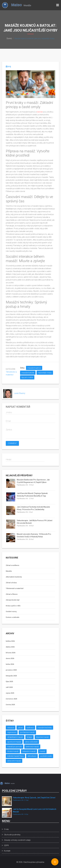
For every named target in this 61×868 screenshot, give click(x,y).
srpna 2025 (10, 693)
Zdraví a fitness (12, 594)
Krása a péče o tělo (13, 606)
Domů (9, 38)
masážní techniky (45, 728)
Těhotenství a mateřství (15, 588)
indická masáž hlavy (15, 756)
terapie (29, 737)
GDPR (6, 845)
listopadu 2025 (11, 676)
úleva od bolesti (31, 742)
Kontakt (7, 851)
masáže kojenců (34, 368)
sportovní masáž (14, 742)
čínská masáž (13, 751)
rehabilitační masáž (15, 737)
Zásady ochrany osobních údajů (17, 840)
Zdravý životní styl (13, 600)
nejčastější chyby (45, 373)
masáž (42, 751)
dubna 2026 (10, 647)
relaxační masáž (29, 751)
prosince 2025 (11, 670)
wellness (30, 728)
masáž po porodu (15, 747)
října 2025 (9, 681)
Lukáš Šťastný (20, 393)
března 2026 (11, 653)
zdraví (20, 728)
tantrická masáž (32, 747)
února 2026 (10, 658)
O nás (6, 829)
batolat (40, 112)
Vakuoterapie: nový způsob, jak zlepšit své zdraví (34, 798)
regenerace (12, 732)
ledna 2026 (10, 664)
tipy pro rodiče (27, 377)
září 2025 (9, 687)
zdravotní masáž (14, 761)
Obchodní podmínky (12, 835)
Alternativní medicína (14, 577)
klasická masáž (42, 737)
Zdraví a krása (11, 583)
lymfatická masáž (27, 732)
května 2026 (10, 641)
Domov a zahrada (12, 617)
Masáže (9, 571)
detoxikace (32, 756)
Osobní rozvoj (11, 611)
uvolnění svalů (46, 756)
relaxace (11, 728)
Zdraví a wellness (12, 565)
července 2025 (11, 699)
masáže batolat (28, 373)
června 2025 (10, 705)
